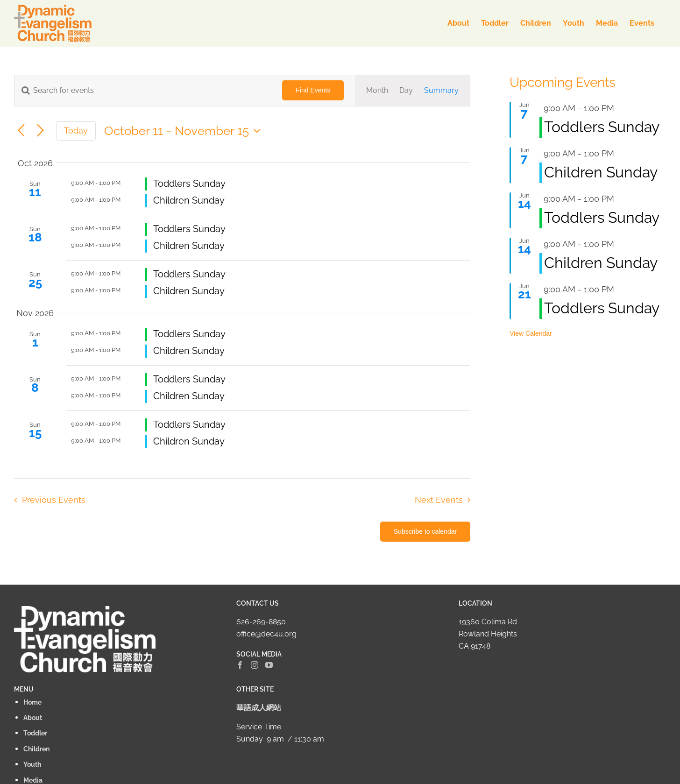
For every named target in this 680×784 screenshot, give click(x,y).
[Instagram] (255, 665)
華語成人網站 (259, 708)
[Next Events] (40, 131)
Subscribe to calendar (425, 531)
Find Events (313, 90)
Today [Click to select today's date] (76, 131)
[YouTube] (269, 665)
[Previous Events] (21, 131)
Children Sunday (189, 200)
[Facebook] (240, 665)
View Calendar (531, 333)
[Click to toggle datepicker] (185, 131)
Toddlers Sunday (189, 184)
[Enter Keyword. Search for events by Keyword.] (143, 90)
